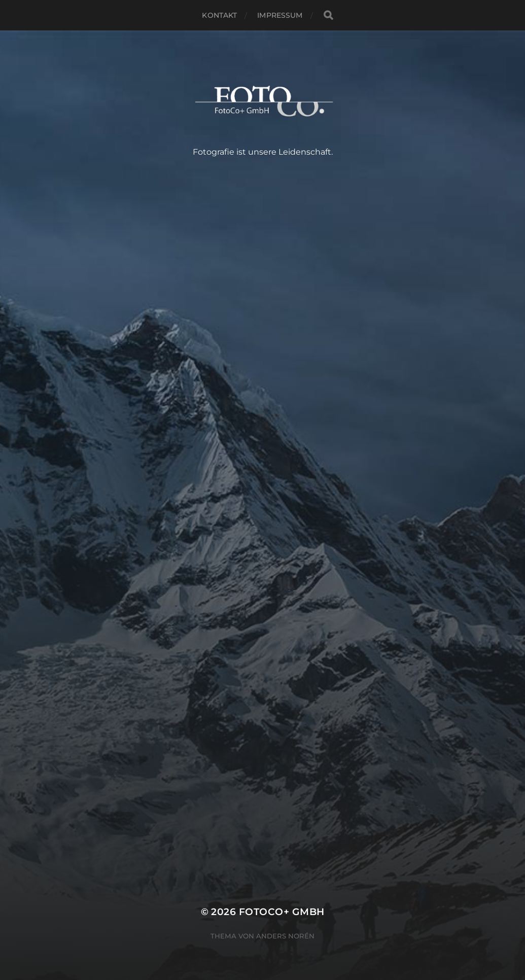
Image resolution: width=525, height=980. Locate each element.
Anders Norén (285, 936)
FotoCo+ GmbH (282, 912)
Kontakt (219, 15)
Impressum (280, 15)
